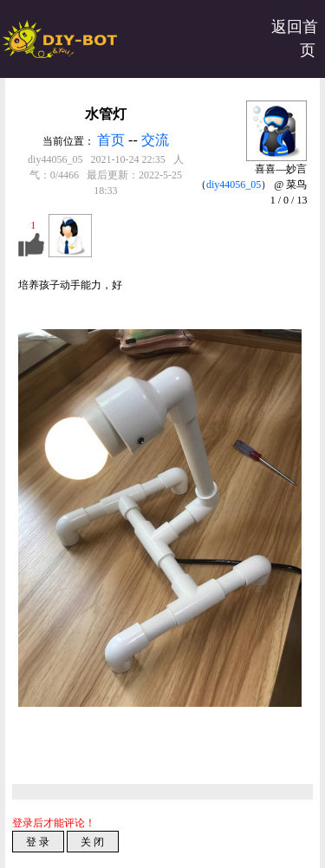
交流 (155, 140)
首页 (111, 140)
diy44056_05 (234, 185)
